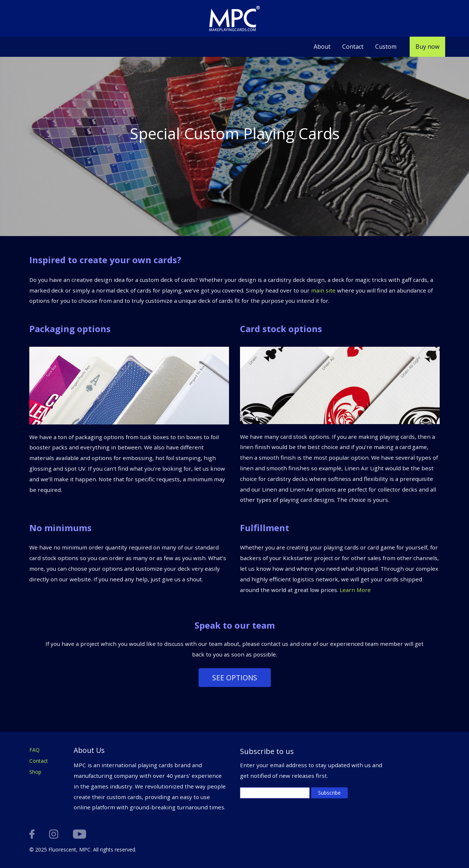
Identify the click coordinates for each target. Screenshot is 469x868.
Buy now (427, 47)
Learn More (355, 590)
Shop (35, 772)
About (322, 47)
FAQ (34, 750)
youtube (80, 834)
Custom (386, 47)
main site (323, 290)
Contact (353, 47)
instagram (54, 834)
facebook (32, 834)
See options (235, 678)
